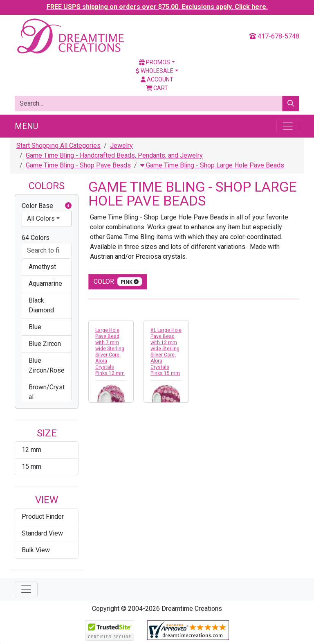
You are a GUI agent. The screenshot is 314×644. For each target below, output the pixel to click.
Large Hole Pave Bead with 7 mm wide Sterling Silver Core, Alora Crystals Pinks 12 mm (110, 355)
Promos (155, 62)
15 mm (31, 467)
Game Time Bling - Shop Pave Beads (78, 165)
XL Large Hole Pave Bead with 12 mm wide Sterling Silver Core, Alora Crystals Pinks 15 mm (166, 355)
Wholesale (155, 71)
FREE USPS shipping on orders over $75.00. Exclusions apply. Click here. (157, 7)
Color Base (47, 206)
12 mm (31, 450)
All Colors (41, 218)
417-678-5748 (274, 36)
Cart (157, 88)
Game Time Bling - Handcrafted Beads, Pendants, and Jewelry (114, 155)
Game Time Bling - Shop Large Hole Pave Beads (212, 165)
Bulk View (36, 550)
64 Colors (36, 238)
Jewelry (121, 146)
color (118, 281)
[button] (68, 206)
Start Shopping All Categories (58, 146)
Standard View (42, 533)
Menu (26, 126)
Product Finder (43, 516)
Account (157, 79)
